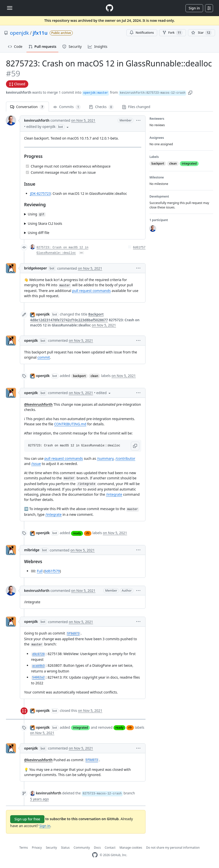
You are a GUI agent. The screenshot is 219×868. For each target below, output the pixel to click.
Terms (24, 848)
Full (40, 571)
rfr (88, 533)
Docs (97, 848)
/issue (36, 464)
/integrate (114, 494)
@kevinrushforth (38, 404)
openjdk (19, 33)
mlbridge (32, 550)
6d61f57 (139, 248)
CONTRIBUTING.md (70, 424)
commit (44, 357)
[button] (190, 92)
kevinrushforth (19, 92)
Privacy (37, 848)
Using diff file (39, 233)
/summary (105, 458)
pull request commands (91, 291)
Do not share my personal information (173, 848)
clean (94, 376)
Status (65, 848)
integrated (80, 728)
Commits (67, 107)
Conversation (27, 107)
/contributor (125, 458)
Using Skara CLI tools (45, 223)
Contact (110, 848)
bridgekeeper (36, 268)
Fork (173, 33)
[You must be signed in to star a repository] (201, 33)
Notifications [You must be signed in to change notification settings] (142, 33)
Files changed (136, 107)
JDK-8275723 (40, 193)
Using (37, 214)
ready (77, 533)
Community (82, 848)
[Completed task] (27, 166)
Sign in (194, 8)
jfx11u (40, 33)
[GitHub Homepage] (95, 855)
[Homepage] (109, 8)
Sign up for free (27, 819)
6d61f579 (52, 571)
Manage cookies (131, 848)
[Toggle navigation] (10, 8)
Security (51, 848)
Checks (101, 107)
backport (79, 376)
